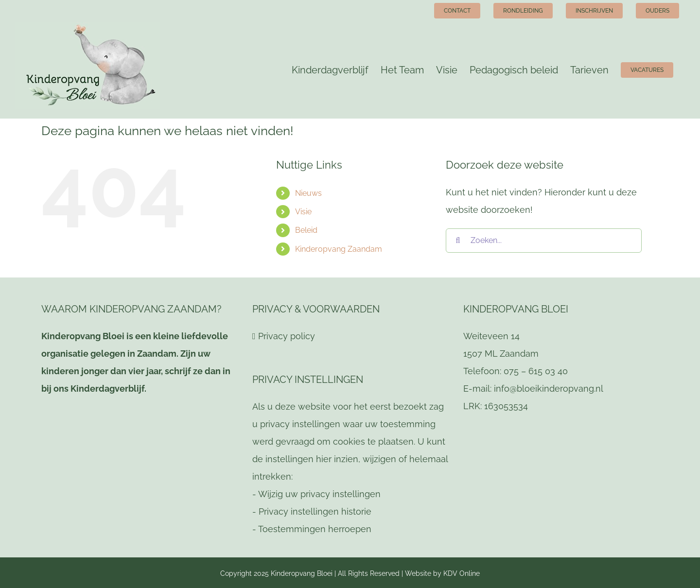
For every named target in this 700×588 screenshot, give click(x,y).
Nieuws (308, 193)
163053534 (506, 406)
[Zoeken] (458, 241)
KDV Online (462, 573)
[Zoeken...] (544, 241)
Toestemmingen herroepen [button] (315, 529)
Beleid (306, 230)
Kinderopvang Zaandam (339, 249)
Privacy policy (287, 336)
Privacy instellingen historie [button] (315, 511)
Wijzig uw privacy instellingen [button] (319, 494)
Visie (303, 212)
